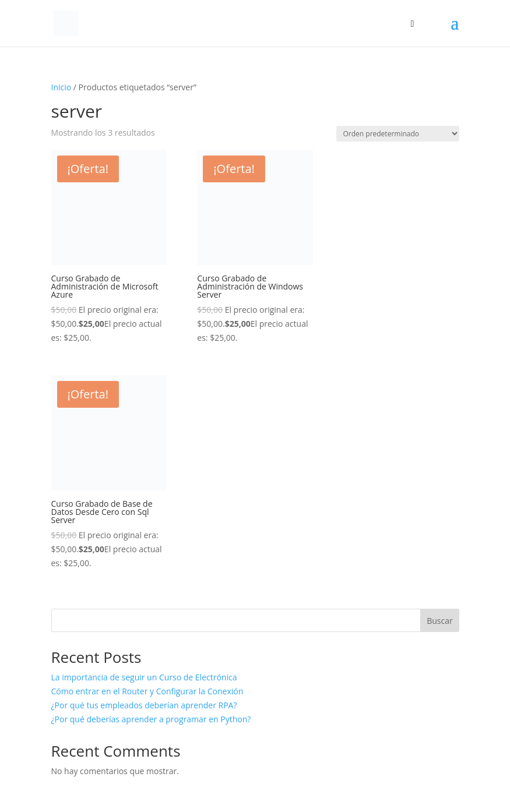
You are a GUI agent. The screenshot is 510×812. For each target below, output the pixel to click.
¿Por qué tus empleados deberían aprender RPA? (144, 705)
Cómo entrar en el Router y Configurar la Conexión (147, 691)
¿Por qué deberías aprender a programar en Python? (151, 719)
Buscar (440, 621)
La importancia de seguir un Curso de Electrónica (144, 677)
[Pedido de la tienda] (398, 134)
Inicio (61, 87)
